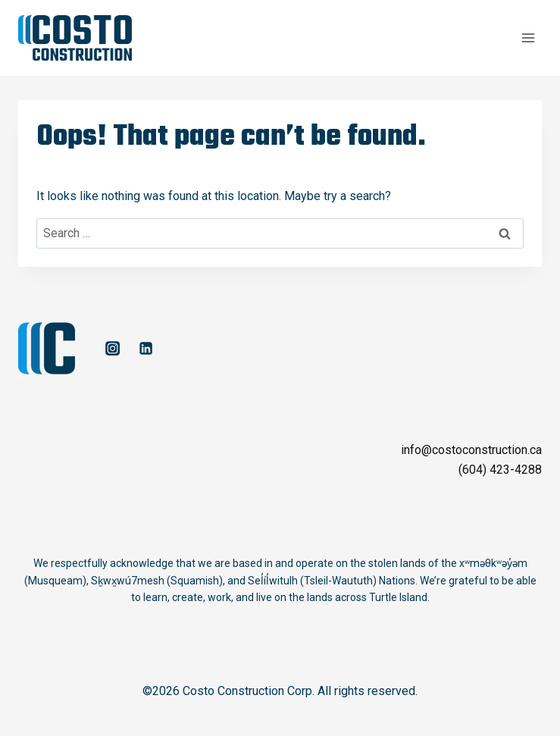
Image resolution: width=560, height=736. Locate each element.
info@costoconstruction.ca (471, 450)
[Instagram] (112, 349)
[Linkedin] (145, 349)
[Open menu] (528, 38)
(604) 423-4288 (500, 470)
